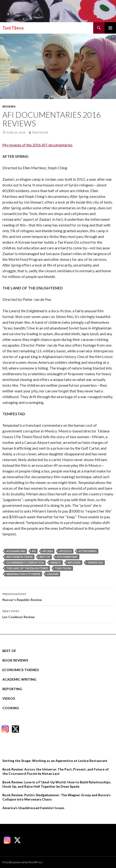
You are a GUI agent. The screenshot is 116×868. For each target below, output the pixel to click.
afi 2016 (48, 551)
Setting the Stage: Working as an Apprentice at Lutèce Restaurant (55, 761)
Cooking (11, 708)
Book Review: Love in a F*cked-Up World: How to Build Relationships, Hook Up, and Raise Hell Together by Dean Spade (57, 784)
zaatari (53, 574)
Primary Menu (110, 28)
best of (45, 557)
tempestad (95, 562)
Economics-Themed (21, 670)
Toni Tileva (13, 28)
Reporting (12, 689)
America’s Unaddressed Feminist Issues (33, 808)
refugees (74, 562)
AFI (34, 551)
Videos (9, 698)
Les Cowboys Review (58, 614)
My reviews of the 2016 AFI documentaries (37, 145)
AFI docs (66, 551)
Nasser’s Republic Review (58, 596)
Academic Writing (19, 679)
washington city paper (23, 574)
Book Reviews (15, 660)
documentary (67, 557)
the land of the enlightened (27, 568)
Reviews (9, 106)
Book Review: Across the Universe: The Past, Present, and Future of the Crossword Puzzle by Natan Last (56, 771)
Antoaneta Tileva (20, 557)
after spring (88, 551)
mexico (56, 562)
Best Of (9, 651)
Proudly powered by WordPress (23, 862)
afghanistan (16, 551)
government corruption (25, 562)
